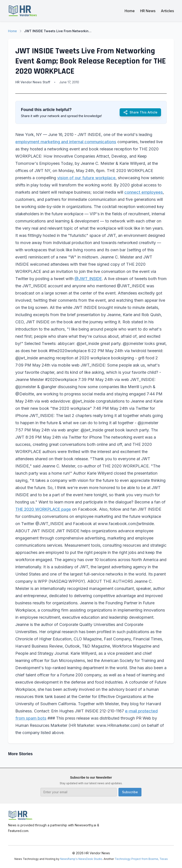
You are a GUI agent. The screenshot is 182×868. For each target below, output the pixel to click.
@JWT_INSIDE (88, 279)
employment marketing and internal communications (66, 142)
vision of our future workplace (86, 178)
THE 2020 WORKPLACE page (43, 509)
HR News (148, 11)
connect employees (144, 192)
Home (130, 11)
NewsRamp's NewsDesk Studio (81, 859)
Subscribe (130, 792)
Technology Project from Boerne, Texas (141, 859)
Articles (167, 11)
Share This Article (140, 112)
